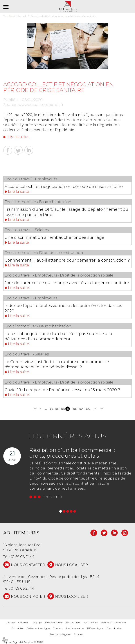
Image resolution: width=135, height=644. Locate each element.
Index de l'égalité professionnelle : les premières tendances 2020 (63, 308)
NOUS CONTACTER (28, 565)
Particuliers (73, 622)
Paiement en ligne (38, 628)
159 (80, 409)
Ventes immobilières (114, 622)
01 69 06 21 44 (23, 557)
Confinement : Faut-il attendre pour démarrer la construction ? (67, 260)
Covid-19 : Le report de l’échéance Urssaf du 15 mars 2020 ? (62, 390)
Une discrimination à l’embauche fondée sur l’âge (54, 237)
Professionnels (54, 622)
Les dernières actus (68, 436)
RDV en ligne (95, 628)
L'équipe (37, 622)
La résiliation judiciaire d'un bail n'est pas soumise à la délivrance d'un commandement (58, 336)
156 (62, 409)
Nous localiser (71, 565)
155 (57, 409)
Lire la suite (18, 137)
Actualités (18, 628)
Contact (58, 628)
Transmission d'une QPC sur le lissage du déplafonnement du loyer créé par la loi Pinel (66, 212)
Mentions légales (60, 634)
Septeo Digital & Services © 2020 (23, 642)
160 (86, 409)
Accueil (11, 622)
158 (74, 409)
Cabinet (23, 622)
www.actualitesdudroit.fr (41, 105)
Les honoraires (75, 628)
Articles (78, 634)
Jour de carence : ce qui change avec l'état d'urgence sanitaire (67, 283)
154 (51, 409)
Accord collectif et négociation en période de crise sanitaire (64, 187)
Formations (91, 622)
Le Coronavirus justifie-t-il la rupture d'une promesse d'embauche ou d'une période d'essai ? (57, 364)
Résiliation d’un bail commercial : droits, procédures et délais (72, 453)
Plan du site (114, 628)
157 (68, 409)
